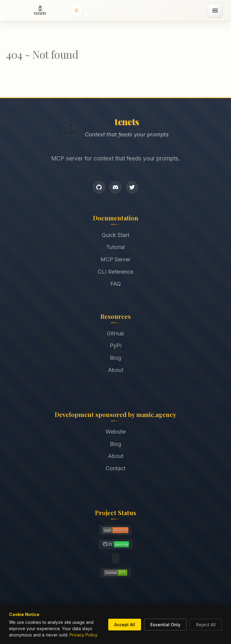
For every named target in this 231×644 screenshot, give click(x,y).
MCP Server (115, 259)
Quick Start (115, 235)
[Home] (40, 11)
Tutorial (115, 247)
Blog (115, 358)
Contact (115, 468)
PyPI (116, 345)
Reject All (206, 625)
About (116, 370)
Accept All (125, 625)
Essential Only (165, 625)
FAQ (116, 284)
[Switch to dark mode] (77, 10)
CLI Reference (115, 272)
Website (116, 432)
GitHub (115, 333)
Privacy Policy (83, 635)
